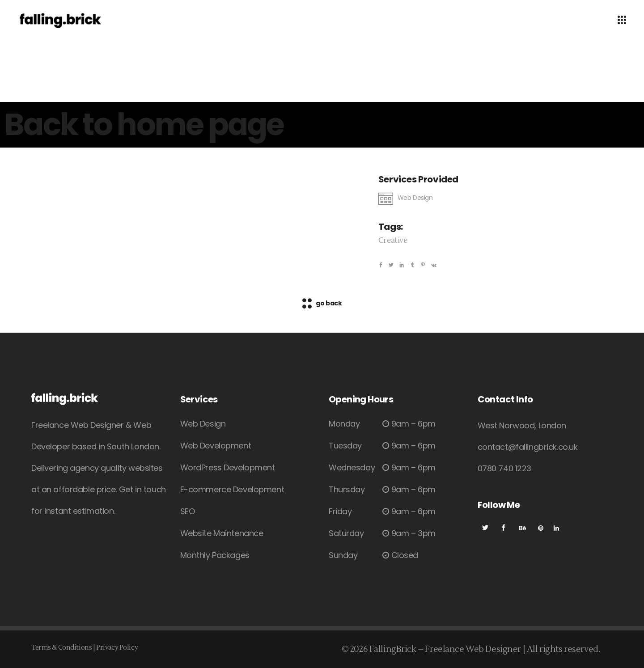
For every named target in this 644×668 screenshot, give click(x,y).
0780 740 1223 (504, 468)
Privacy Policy (117, 648)
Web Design (203, 424)
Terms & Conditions (61, 648)
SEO (188, 511)
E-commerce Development (232, 489)
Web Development (216, 446)
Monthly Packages (215, 555)
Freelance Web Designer (473, 649)
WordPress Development (228, 467)
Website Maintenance (222, 533)
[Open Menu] (622, 21)
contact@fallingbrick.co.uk (528, 447)
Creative (393, 241)
